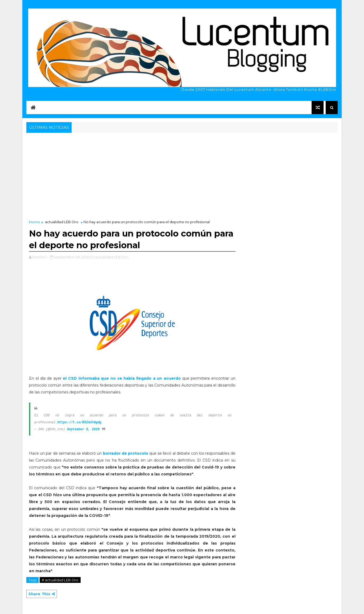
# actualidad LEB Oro (60, 580)
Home (34, 222)
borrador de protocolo (126, 453)
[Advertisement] (182, 174)
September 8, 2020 (83, 429)
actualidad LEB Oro (62, 222)
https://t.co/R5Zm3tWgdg (79, 422)
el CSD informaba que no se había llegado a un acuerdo (122, 378)
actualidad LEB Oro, (112, 257)
